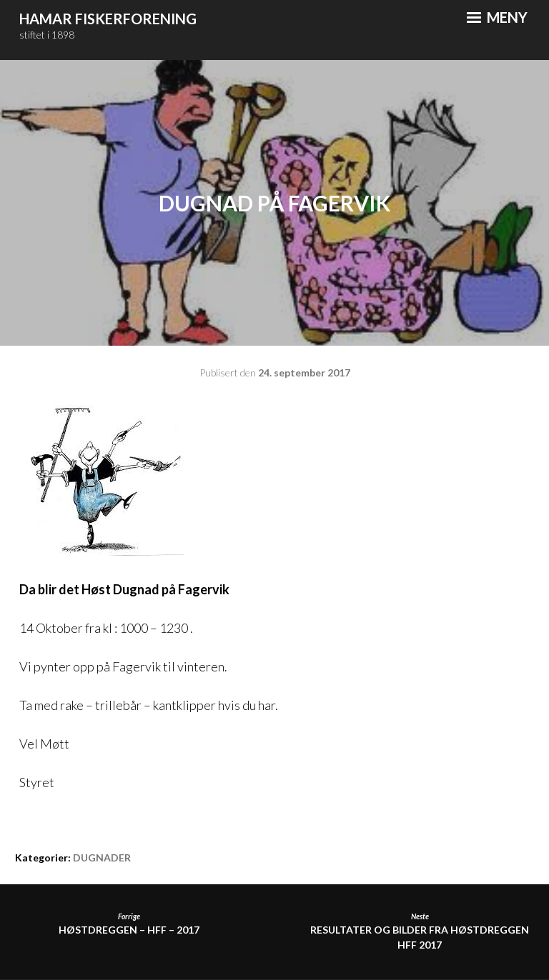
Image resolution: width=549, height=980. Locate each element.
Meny (497, 17)
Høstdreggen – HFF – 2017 (129, 924)
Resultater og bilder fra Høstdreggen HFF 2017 (420, 931)
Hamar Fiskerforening (108, 19)
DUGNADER (102, 857)
